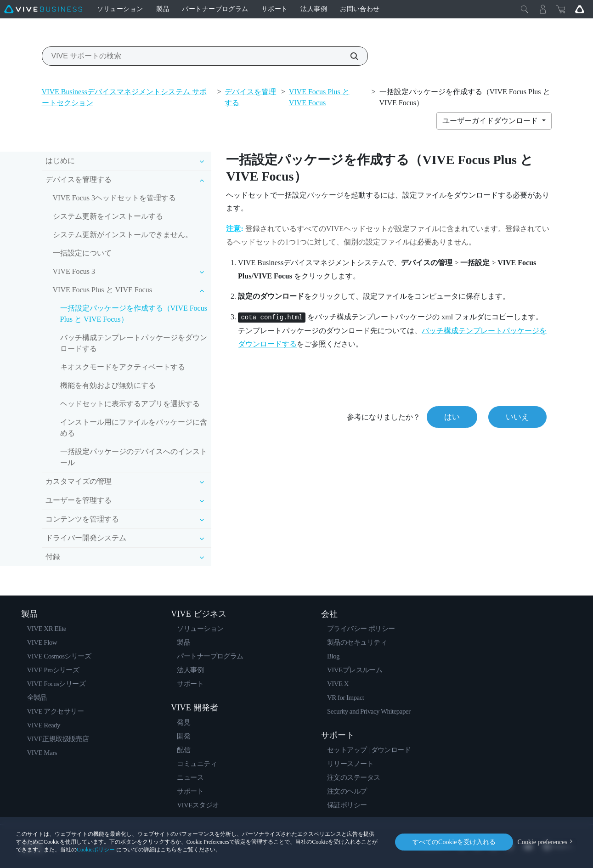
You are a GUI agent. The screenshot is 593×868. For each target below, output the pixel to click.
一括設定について (82, 253)
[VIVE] (43, 9)
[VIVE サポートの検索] (349, 56)
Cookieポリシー (96, 850)
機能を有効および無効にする (108, 385)
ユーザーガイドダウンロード (491, 121)
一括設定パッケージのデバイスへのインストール (134, 457)
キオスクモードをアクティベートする (123, 367)
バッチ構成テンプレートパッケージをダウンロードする (134, 343)
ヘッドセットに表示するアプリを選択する (130, 404)
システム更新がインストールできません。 (123, 235)
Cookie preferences (542, 842)
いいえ (517, 417)
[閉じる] (525, 9)
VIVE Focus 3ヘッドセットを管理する (114, 198)
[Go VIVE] (580, 9)
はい (452, 417)
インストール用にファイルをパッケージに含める (134, 428)
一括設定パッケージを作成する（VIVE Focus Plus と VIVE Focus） (134, 314)
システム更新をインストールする (108, 216)
